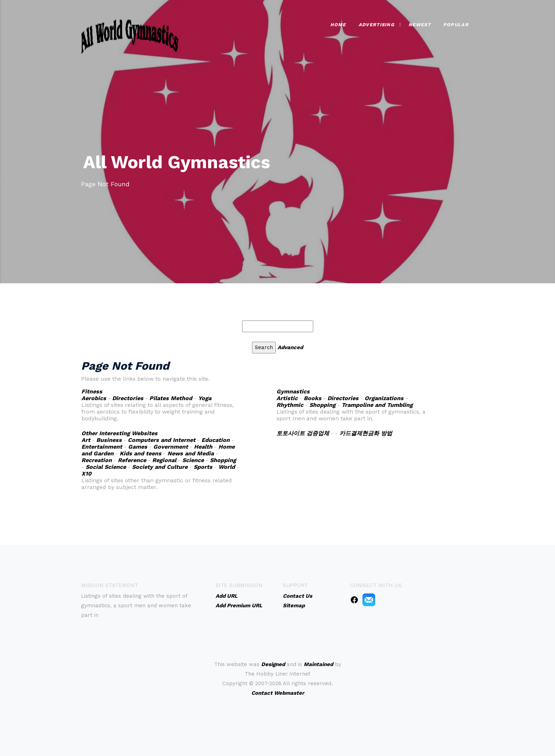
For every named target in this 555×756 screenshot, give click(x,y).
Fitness (92, 391)
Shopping (322, 405)
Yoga (205, 398)
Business (109, 440)
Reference (132, 460)
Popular (456, 25)
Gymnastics (293, 391)
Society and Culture (160, 467)
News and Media (191, 453)
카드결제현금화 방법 (366, 433)
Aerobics (94, 398)
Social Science (106, 467)
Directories (128, 398)
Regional (164, 460)
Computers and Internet (162, 440)
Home (338, 25)
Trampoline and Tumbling (377, 405)
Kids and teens (141, 453)
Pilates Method (171, 398)
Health (203, 447)
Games (138, 447)
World (227, 467)
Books (313, 398)
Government (171, 447)
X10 (86, 474)
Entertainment (102, 447)
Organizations (384, 398)
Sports (203, 467)
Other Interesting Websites (119, 433)
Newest (420, 25)
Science (193, 460)
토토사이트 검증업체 (303, 433)
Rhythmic (290, 405)
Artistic (287, 398)
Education (216, 440)
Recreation (97, 460)
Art (86, 440)
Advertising (376, 25)
